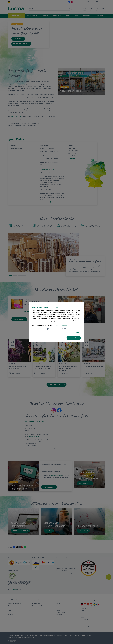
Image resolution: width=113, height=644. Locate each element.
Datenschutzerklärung (61, 325)
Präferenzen (50, 329)
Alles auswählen (74, 338)
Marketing (77, 329)
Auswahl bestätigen (61, 338)
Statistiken (64, 329)
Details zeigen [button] (76, 332)
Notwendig (36, 329)
